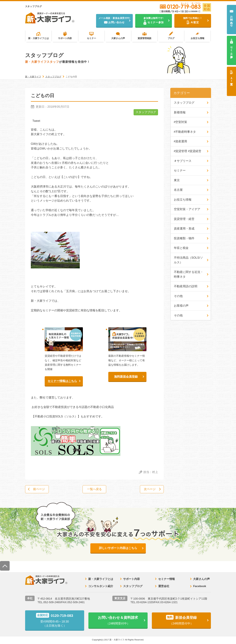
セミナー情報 (167, 580)
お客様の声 (181, 307)
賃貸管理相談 (145, 38)
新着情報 (180, 113)
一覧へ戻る (94, 489)
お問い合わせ (232, 20)
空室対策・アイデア (187, 210)
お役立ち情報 (198, 38)
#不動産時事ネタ (185, 132)
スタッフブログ (146, 112)
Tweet (36, 121)
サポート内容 (65, 38)
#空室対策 (181, 122)
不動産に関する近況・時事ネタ (189, 275)
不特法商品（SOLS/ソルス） (188, 261)
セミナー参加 (232, 49)
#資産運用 (181, 142)
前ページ (39, 489)
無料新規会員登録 (126, 377)
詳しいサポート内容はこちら (118, 549)
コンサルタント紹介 (101, 587)
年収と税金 (181, 249)
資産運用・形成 (184, 229)
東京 (177, 181)
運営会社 (164, 587)
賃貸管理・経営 (184, 220)
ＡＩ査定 (232, 78)
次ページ (149, 489)
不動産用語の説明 (186, 287)
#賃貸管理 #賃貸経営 (188, 151)
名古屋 (178, 190)
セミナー (91, 38)
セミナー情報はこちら (62, 381)
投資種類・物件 (184, 239)
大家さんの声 (118, 38)
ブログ (171, 38)
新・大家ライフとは (38, 38)
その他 (178, 297)
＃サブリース (183, 161)
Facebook (200, 587)
